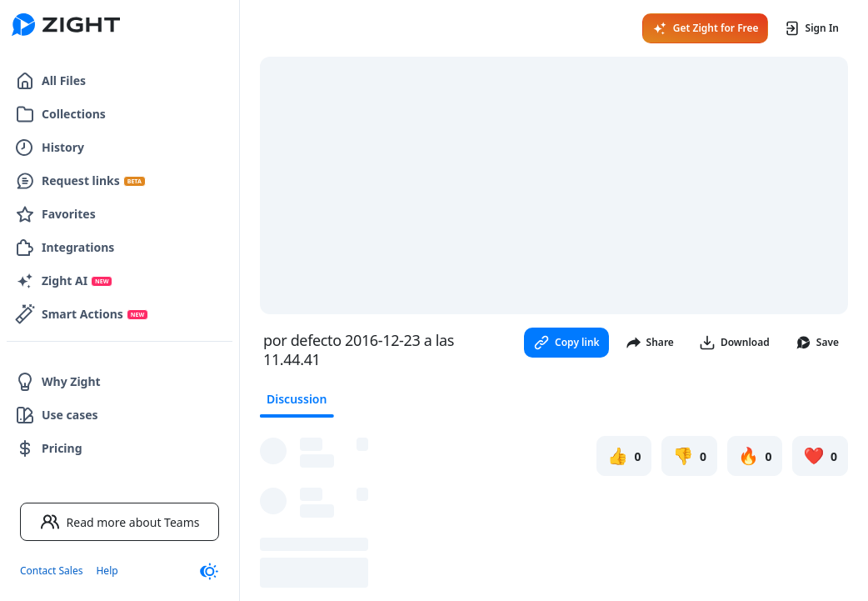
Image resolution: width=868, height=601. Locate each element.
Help (107, 571)
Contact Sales (51, 571)
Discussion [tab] (297, 399)
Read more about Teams (120, 522)
